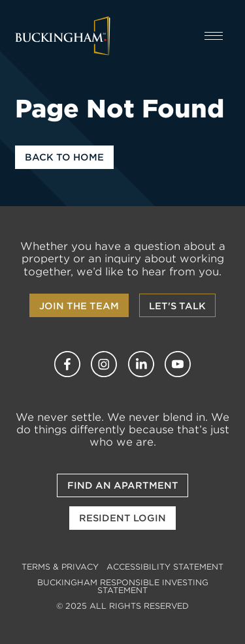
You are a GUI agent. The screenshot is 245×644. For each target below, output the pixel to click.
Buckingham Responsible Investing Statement (123, 586)
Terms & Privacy (60, 567)
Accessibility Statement (165, 567)
